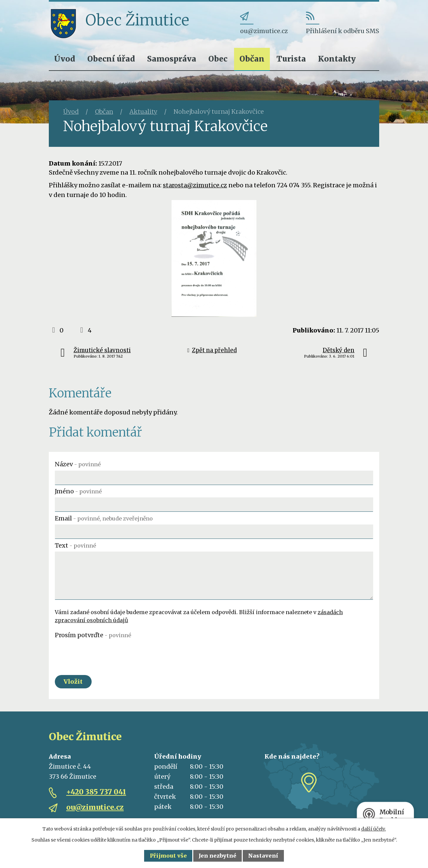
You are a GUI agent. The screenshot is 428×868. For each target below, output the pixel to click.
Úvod (65, 59)
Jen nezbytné (218, 856)
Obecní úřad (111, 59)
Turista (291, 59)
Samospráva (172, 59)
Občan (252, 59)
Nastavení (263, 856)
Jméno (78, 491)
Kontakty (337, 59)
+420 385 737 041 (96, 792)
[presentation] (106, 654)
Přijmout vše (168, 856)
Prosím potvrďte (93, 635)
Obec (218, 59)
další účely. (373, 829)
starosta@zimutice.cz (195, 185)
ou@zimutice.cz (95, 808)
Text (75, 545)
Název (78, 464)
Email (104, 518)
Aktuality (143, 112)
